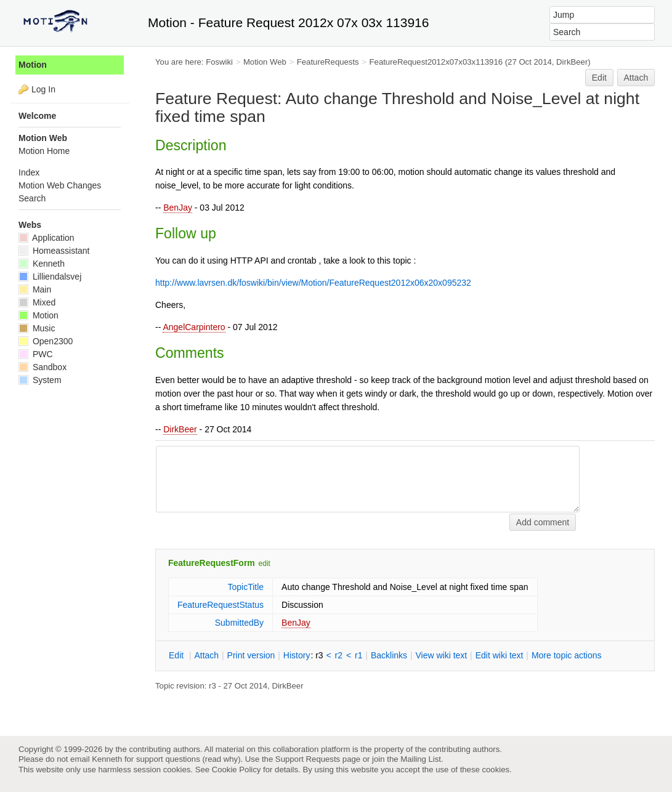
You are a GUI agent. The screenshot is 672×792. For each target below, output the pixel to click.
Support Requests (308, 759)
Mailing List (421, 759)
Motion (33, 65)
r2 (339, 655)
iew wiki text (441, 655)
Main (35, 289)
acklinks (389, 655)
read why (221, 759)
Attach (636, 78)
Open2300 (46, 341)
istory (297, 655)
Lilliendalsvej (50, 277)
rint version (251, 655)
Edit (599, 78)
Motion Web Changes (60, 185)
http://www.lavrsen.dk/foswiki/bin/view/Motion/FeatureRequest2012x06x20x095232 (313, 283)
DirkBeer (180, 429)
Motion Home (44, 151)
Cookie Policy (237, 770)
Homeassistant (54, 251)
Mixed (37, 302)
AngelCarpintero (194, 327)
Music (37, 328)
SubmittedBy (239, 623)
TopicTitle (245, 587)
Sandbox (43, 367)
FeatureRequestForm (212, 563)
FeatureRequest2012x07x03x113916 (436, 62)
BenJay (178, 208)
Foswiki (219, 62)
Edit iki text (500, 655)
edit (265, 564)
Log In (43, 89)
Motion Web (265, 62)
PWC (36, 354)
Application (47, 238)
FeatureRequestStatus (221, 605)
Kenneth (42, 264)
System (40, 380)
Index (29, 172)
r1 (358, 655)
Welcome (37, 116)
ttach (206, 655)
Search (32, 198)
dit (177, 655)
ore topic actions (567, 655)
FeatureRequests (328, 62)
